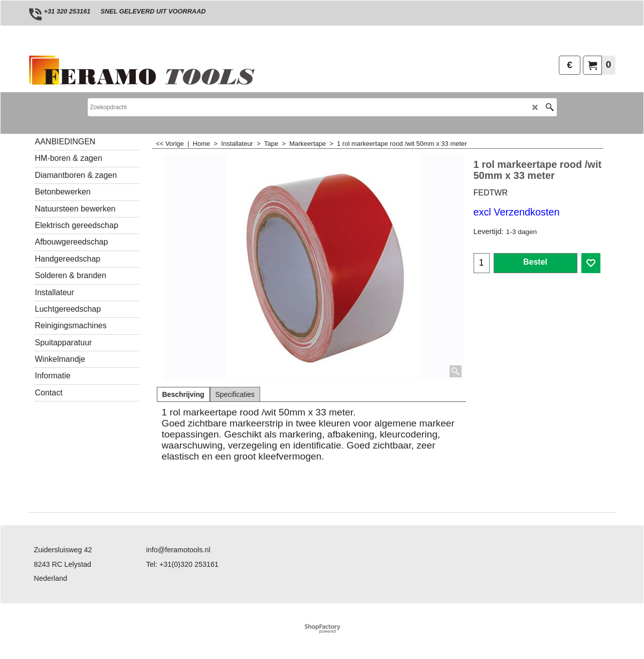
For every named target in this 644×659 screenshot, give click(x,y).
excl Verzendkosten (517, 212)
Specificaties (235, 394)
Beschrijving (183, 394)
